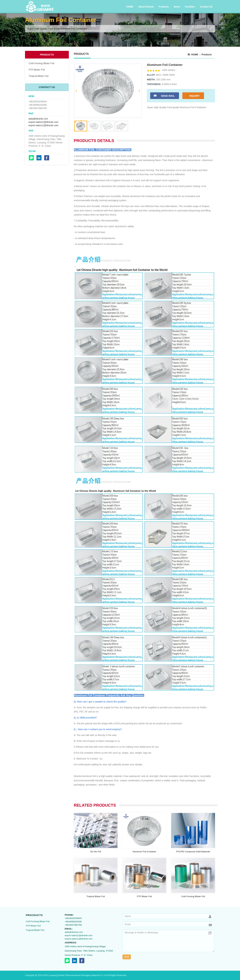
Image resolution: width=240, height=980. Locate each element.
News (177, 7)
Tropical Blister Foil (39, 76)
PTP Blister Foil (37, 70)
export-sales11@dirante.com (43, 125)
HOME (130, 7)
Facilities (190, 7)
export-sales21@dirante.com (43, 122)
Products (164, 7)
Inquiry (193, 96)
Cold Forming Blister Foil (41, 63)
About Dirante (146, 7)
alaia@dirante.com (38, 119)
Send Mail (164, 96)
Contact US (206, 7)
